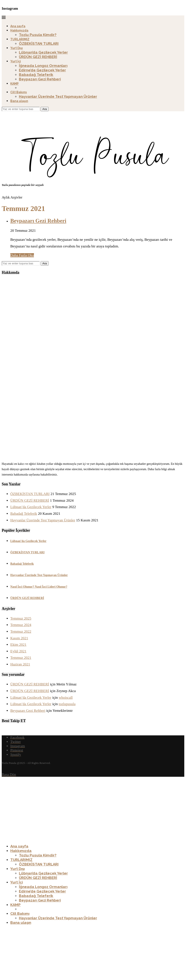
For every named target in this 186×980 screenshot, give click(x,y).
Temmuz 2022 (21, 632)
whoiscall (66, 698)
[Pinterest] (17, 750)
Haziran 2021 (20, 664)
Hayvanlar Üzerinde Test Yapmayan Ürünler (58, 96)
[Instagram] (18, 746)
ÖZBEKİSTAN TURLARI (39, 44)
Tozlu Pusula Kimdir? (38, 35)
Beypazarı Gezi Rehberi (40, 79)
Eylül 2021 (18, 651)
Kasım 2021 (19, 638)
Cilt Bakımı (19, 92)
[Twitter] (16, 742)
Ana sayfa (18, 26)
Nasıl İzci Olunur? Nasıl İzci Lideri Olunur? (39, 587)
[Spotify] (16, 755)
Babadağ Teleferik (36, 75)
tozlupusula (67, 704)
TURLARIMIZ (20, 39)
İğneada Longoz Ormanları (43, 66)
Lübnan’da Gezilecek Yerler (43, 52)
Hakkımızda (19, 30)
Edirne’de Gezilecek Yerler (42, 70)
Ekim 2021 (18, 645)
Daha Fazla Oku (22, 255)
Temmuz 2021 (21, 658)
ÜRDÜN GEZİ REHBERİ (38, 57)
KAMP (14, 84)
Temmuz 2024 (21, 625)
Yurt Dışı (17, 48)
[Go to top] (9, 775)
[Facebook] (17, 737)
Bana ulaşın (19, 101)
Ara (45, 109)
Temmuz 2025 (21, 618)
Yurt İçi (16, 61)
